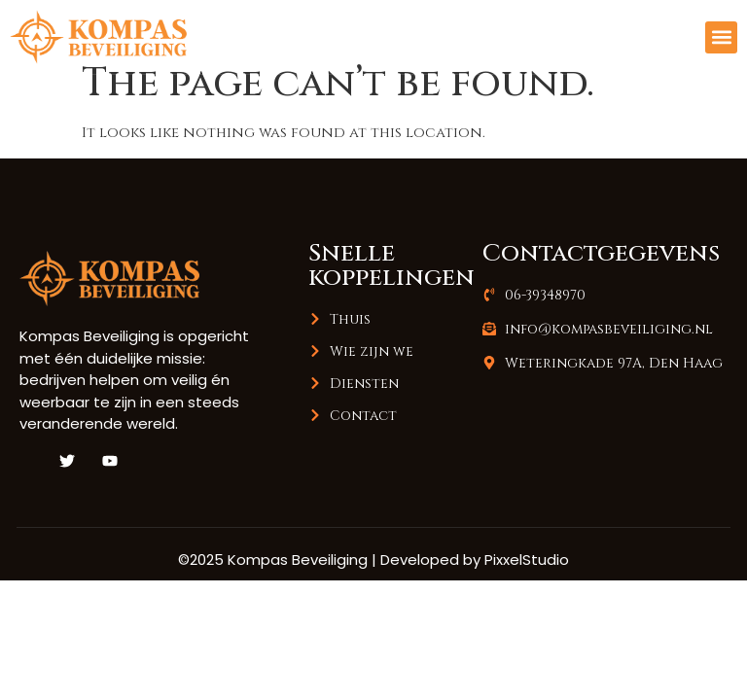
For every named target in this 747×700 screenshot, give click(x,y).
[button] (721, 37)
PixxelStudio (527, 582)
